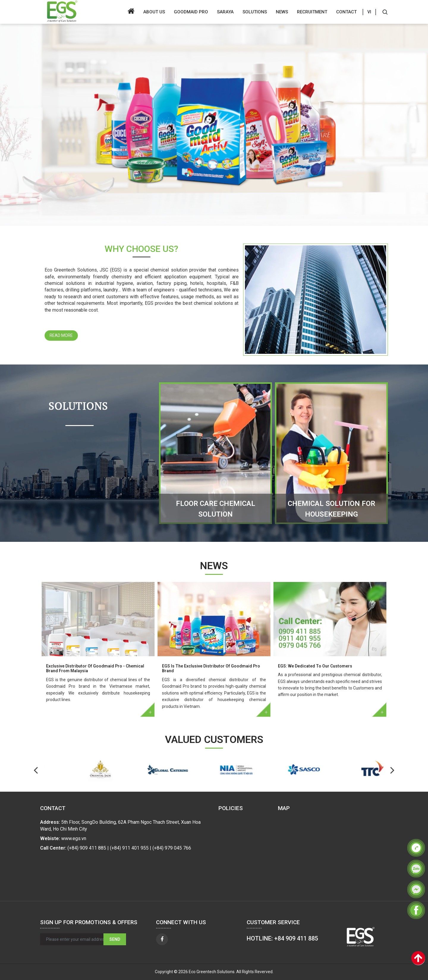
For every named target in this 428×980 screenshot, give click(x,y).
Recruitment (312, 12)
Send (115, 939)
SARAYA (225, 12)
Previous (392, 770)
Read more (61, 335)
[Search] (385, 12)
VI (369, 12)
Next (36, 770)
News (282, 12)
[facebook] (162, 939)
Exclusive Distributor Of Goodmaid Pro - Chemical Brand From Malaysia (95, 669)
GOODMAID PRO (191, 12)
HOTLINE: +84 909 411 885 (282, 938)
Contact (346, 12)
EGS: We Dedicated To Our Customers (315, 666)
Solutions (255, 12)
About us (154, 12)
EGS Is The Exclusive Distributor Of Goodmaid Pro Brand (211, 669)
